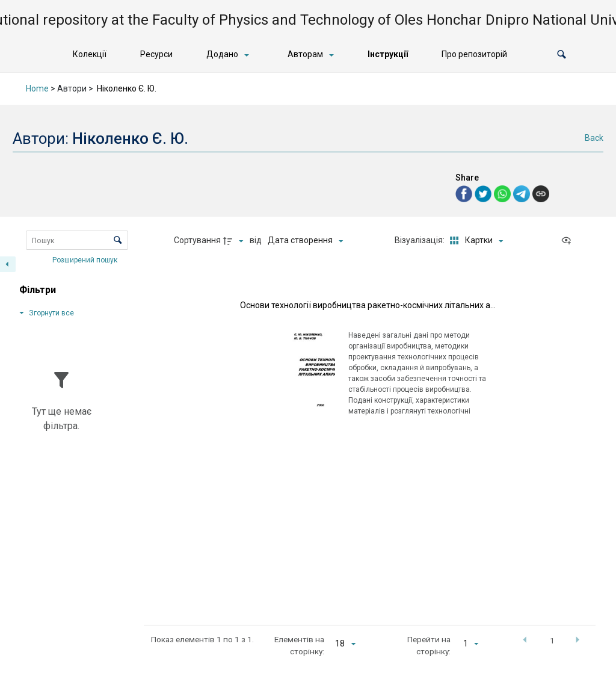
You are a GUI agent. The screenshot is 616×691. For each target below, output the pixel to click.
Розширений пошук (86, 259)
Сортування (197, 240)
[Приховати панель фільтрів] (8, 264)
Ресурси (156, 54)
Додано (222, 54)
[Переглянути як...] (569, 241)
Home (37, 88)
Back (594, 138)
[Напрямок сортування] (235, 241)
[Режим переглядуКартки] (474, 241)
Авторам (305, 54)
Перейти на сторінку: (429, 645)
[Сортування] (305, 241)
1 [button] (552, 640)
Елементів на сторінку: (299, 645)
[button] (562, 54)
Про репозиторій (474, 54)
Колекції (90, 54)
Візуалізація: (420, 240)
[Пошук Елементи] (77, 240)
